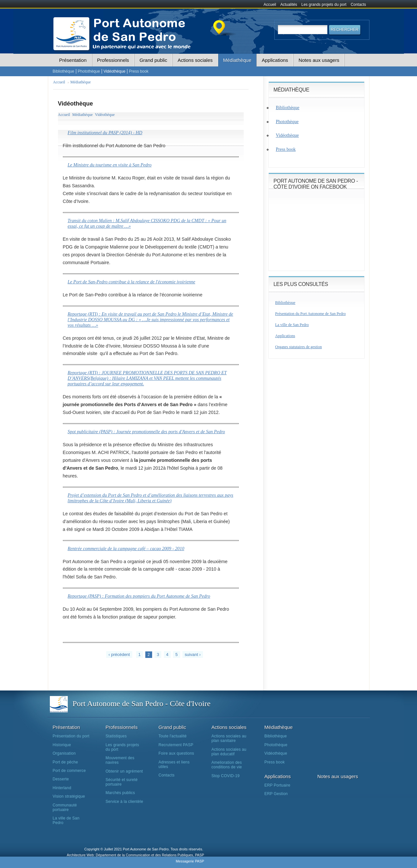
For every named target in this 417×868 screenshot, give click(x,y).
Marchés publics (120, 793)
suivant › (193, 655)
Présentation (73, 60)
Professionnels (113, 60)
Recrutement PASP (176, 745)
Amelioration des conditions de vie (227, 765)
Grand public (153, 60)
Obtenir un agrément (124, 771)
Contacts (359, 5)
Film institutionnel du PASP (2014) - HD (105, 133)
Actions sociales (195, 60)
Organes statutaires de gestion (299, 347)
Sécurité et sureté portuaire (122, 782)
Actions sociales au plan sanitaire (229, 738)
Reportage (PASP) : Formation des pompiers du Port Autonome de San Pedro (139, 596)
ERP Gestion (276, 794)
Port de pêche (65, 762)
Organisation (64, 753)
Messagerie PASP (190, 861)
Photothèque (89, 71)
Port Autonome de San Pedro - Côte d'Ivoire (142, 704)
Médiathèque (237, 60)
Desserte (61, 779)
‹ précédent (119, 655)
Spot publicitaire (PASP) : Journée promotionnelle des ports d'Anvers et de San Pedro (146, 432)
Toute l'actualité (173, 736)
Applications (275, 60)
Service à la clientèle (124, 802)
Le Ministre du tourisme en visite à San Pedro (110, 165)
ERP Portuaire (278, 785)
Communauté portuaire (65, 807)
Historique (62, 745)
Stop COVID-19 (226, 776)
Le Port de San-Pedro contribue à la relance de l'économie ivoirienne (132, 282)
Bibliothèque (64, 71)
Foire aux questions (176, 753)
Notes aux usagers (319, 60)
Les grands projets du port (324, 5)
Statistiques (116, 736)
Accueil (270, 5)
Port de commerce (69, 771)
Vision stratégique (69, 796)
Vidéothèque (115, 71)
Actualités (289, 5)
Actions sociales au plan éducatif (229, 752)
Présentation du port (71, 736)
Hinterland (62, 788)
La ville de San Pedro (292, 325)
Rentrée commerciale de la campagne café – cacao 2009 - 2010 (126, 548)
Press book (139, 71)
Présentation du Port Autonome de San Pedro (311, 314)
